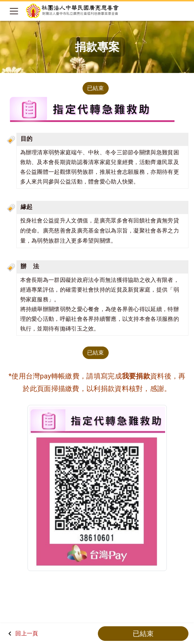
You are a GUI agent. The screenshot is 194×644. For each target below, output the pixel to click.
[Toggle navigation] (14, 11)
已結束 (96, 88)
